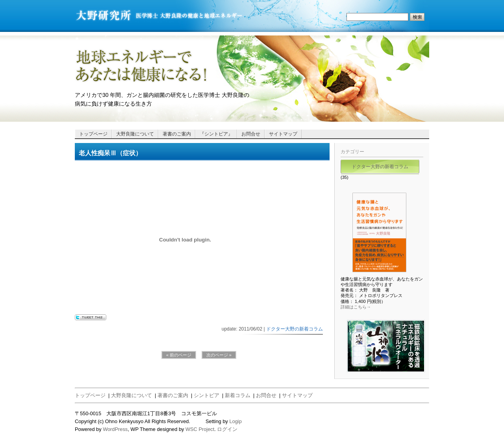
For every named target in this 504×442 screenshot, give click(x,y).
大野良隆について (135, 134)
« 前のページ (179, 355)
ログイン (227, 429)
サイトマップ (283, 134)
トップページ (93, 134)
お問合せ (251, 134)
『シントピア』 (216, 134)
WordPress (115, 429)
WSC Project (200, 429)
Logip (236, 421)
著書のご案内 (177, 134)
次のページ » (219, 355)
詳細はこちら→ (356, 307)
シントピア (207, 395)
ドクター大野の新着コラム (295, 329)
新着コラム (238, 395)
